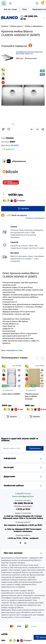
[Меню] (10, 3)
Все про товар (10, 9)
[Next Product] (37, 129)
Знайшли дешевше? (35, 218)
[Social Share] (43, 129)
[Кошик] (42, 3)
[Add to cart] (12, 416)
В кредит (14, 201)
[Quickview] (19, 370)
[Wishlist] (9, 129)
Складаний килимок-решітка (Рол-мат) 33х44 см (29, 53)
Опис (25, 9)
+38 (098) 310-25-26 (29, 18)
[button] (37, 358)
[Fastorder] (19, 375)
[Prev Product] (32, 129)
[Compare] (3, 129)
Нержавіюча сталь (14, 350)
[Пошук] (37, 3)
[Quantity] (3, 195)
